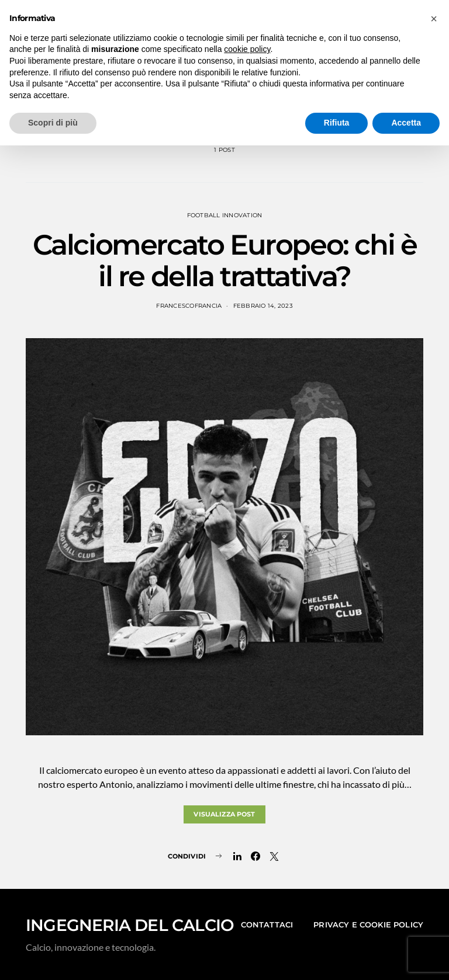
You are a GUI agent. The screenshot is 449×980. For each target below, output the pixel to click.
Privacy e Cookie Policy (368, 925)
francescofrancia (189, 306)
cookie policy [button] (247, 49)
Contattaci (267, 925)
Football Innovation (225, 215)
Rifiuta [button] (337, 123)
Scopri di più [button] (53, 123)
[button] (434, 19)
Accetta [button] (406, 123)
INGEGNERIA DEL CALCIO (130, 925)
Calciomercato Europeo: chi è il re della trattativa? (225, 260)
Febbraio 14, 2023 (263, 306)
